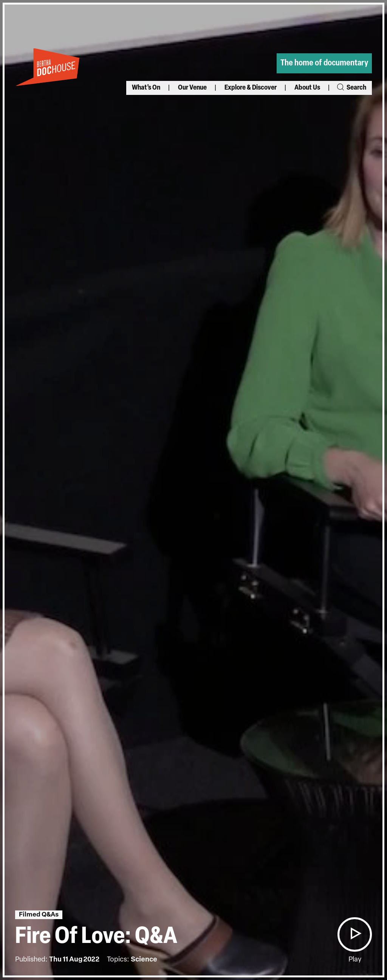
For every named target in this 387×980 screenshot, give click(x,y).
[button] (354, 934)
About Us (307, 88)
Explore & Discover (251, 88)
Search (351, 88)
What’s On (146, 88)
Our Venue (192, 88)
